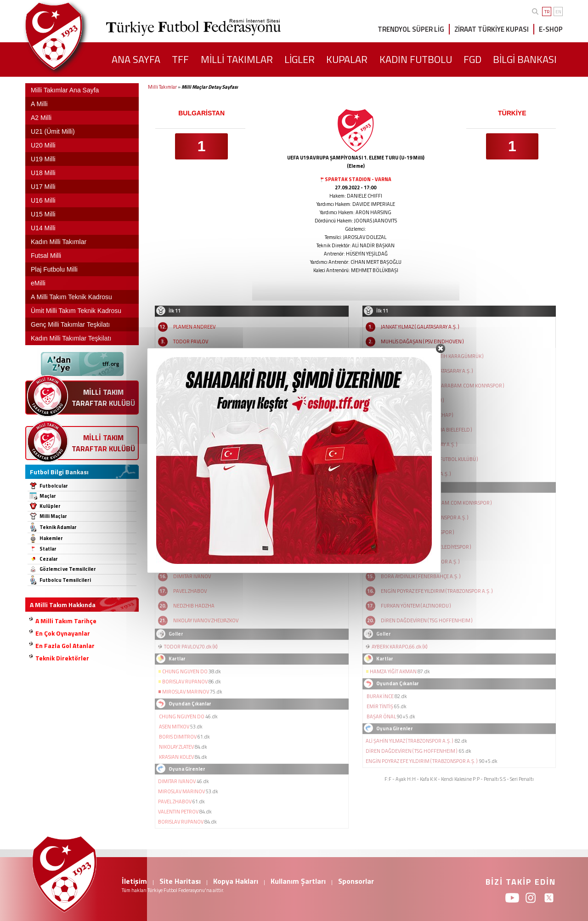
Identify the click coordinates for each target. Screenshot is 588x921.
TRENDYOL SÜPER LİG (411, 29)
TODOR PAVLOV (191, 341)
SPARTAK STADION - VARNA (358, 179)
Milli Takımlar (162, 87)
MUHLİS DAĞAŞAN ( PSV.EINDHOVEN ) (422, 341)
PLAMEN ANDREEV (194, 327)
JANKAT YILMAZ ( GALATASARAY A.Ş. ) (420, 327)
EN (558, 12)
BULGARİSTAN (201, 113)
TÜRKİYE (512, 113)
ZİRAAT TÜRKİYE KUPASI (492, 29)
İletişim (134, 881)
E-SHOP (551, 29)
